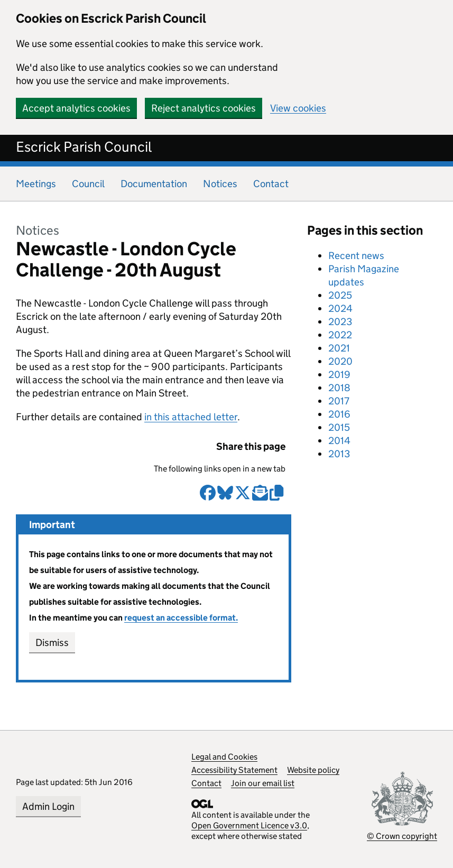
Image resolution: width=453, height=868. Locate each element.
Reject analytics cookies (204, 108)
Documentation (154, 184)
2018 (339, 388)
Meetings (36, 184)
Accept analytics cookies (76, 108)
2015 (339, 427)
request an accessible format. (181, 618)
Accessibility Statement (234, 770)
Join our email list (263, 783)
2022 (340, 335)
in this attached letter (191, 417)
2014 (339, 441)
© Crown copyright (402, 836)
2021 (339, 348)
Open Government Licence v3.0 (249, 825)
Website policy (313, 770)
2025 (340, 295)
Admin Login (48, 806)
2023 (340, 322)
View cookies (298, 108)
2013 (339, 454)
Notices (220, 184)
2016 (339, 414)
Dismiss (52, 643)
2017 (339, 401)
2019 (339, 375)
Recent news (356, 256)
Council (88, 184)
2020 (340, 361)
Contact (271, 184)
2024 (340, 308)
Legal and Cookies (224, 757)
